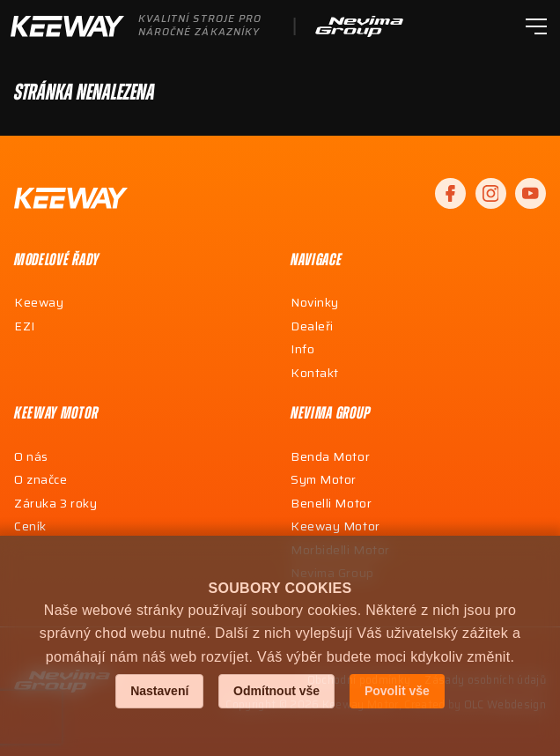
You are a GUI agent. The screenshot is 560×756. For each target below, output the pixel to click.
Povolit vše (397, 691)
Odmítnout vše (276, 691)
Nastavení (159, 691)
